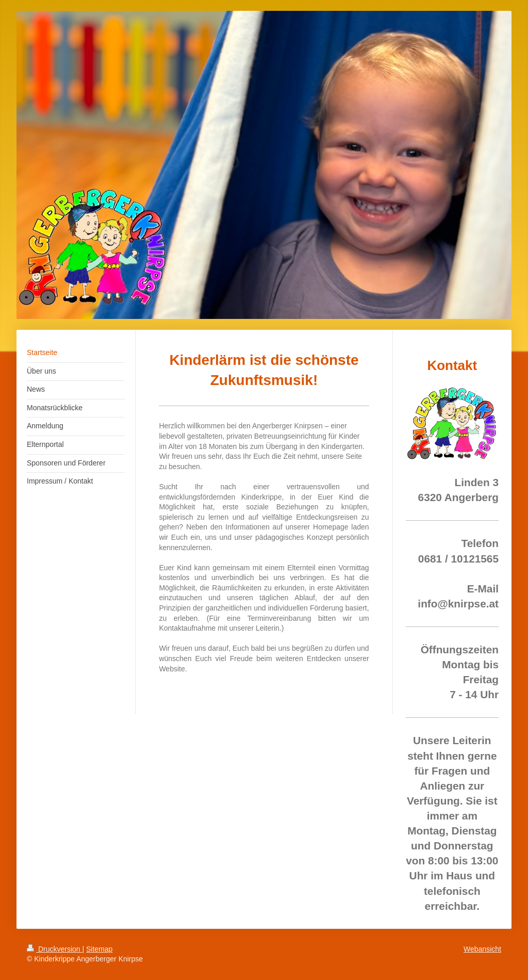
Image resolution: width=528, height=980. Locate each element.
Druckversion (54, 949)
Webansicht (482, 949)
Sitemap (99, 949)
